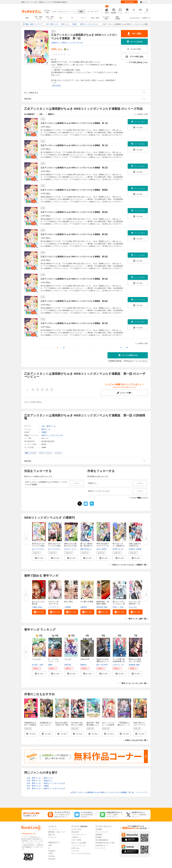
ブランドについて (102, 832)
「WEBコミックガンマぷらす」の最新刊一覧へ (129, 565)
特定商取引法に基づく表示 (105, 843)
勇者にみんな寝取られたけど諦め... (70, 546)
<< (45, 347)
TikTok (51, 854)
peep (40, 607)
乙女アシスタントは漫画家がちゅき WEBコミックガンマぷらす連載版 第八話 (74, 279)
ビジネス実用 (106, 18)
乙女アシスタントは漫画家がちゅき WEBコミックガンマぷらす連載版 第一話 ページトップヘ (109, 792)
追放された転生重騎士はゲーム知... (103, 661)
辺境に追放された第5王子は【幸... (135, 546)
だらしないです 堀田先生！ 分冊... (135, 604)
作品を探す (75, 832)
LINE (50, 845)
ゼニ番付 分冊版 (87, 602)
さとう (74, 549)
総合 (27, 18)
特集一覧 (51, 835)
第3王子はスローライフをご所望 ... (39, 546)
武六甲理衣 (105, 665)
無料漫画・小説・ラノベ (57, 832)
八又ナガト (117, 665)
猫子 (98, 665)
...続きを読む (56, 86)
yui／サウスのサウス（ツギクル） (44, 549)
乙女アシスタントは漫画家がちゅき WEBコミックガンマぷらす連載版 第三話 (74, 168)
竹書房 (44, 432)
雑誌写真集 (117, 18)
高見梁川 (132, 549)
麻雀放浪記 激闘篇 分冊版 (103, 603)
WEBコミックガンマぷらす (72, 43)
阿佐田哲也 (108, 607)
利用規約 (99, 837)
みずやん (67, 549)
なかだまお (133, 607)
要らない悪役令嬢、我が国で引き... (86, 546)
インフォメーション (79, 845)
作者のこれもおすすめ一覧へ (136, 740)
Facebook (52, 859)
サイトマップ (100, 848)
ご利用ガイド (146, 18)
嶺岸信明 (100, 607)
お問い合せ (75, 848)
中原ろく (116, 607)
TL (72, 18)
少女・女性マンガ (50, 18)
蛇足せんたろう (90, 549)
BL (61, 18)
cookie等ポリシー (102, 845)
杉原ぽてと (56, 43)
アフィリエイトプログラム (81, 854)
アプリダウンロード (79, 835)
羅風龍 (45, 607)
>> (127, 347)
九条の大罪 (85, 659)
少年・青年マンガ (38, 18)
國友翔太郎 (140, 665)
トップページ (53, 829)
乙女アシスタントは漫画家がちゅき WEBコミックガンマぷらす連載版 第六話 (74, 234)
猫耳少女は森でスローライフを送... (103, 546)
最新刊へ (51, 114)
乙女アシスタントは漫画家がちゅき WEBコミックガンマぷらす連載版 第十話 (74, 323)
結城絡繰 (132, 665)
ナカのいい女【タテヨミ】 (53, 603)
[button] (39, 558)
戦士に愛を (69, 602)
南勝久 (51, 665)
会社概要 (99, 829)
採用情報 (99, 835)
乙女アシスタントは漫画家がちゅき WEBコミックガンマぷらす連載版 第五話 (74, 212)
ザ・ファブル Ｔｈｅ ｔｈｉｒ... (54, 661)
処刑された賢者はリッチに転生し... (135, 661)
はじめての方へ (135, 18)
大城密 (34, 607)
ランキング (52, 837)
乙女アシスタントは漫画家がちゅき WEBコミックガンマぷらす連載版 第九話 (74, 301)
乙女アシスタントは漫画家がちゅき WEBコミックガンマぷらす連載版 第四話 (74, 190)
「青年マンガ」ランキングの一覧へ (134, 683)
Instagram (52, 851)
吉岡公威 (43, 665)
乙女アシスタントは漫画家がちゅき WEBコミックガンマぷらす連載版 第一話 (74, 123)
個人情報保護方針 (102, 840)
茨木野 (115, 549)
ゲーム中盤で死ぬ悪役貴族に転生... (119, 661)
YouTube (51, 856)
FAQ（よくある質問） (79, 843)
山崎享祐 (84, 607)
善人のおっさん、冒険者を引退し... (119, 546)
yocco (99, 549)
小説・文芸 (95, 18)
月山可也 (125, 665)
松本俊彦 (123, 607)
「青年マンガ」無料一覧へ (137, 619)
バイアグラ (52, 607)
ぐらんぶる (36, 659)
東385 (104, 549)
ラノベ (84, 18)
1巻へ (41, 114)
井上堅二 (35, 665)
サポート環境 (76, 840)
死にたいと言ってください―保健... (119, 604)
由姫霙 (139, 549)
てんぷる (68, 659)
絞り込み (47, 12)
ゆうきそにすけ (124, 549)
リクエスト (75, 851)
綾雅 (82, 549)
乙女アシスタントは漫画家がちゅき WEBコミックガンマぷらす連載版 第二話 (74, 145)
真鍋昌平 (84, 665)
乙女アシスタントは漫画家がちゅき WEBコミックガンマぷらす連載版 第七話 (74, 257)
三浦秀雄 (67, 607)
